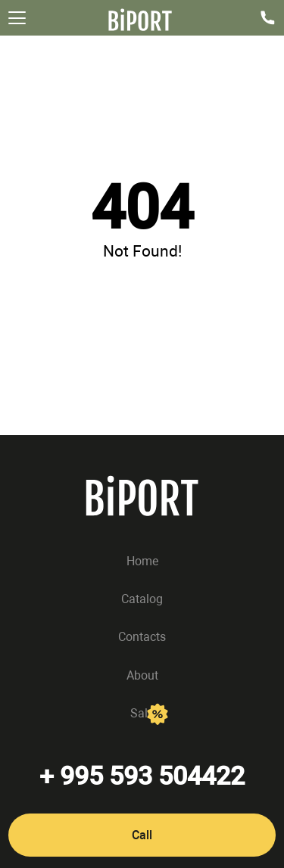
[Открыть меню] (17, 18)
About (142, 675)
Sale (142, 713)
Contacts (142, 638)
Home (142, 561)
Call (142, 835)
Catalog (142, 599)
